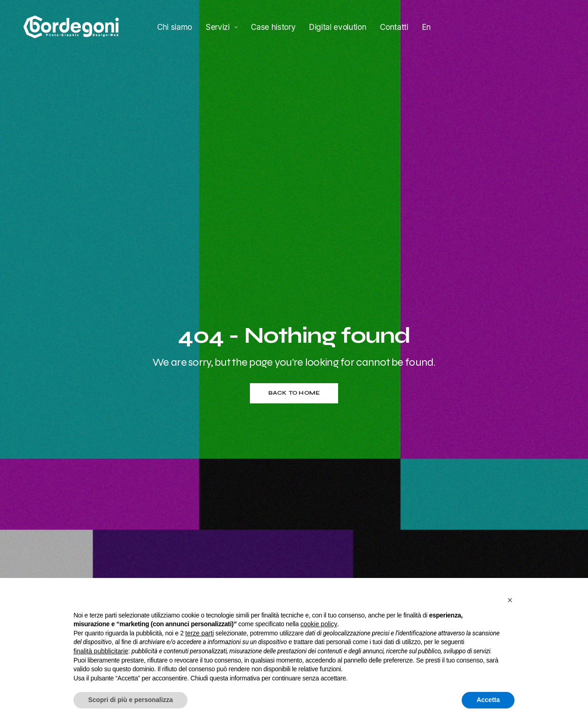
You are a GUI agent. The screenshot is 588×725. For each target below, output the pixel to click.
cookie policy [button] (319, 624)
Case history (273, 27)
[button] (510, 600)
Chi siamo (175, 27)
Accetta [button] (488, 700)
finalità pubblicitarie (101, 651)
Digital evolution (338, 27)
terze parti (199, 633)
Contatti (394, 27)
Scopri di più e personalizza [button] (130, 700)
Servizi (218, 27)
